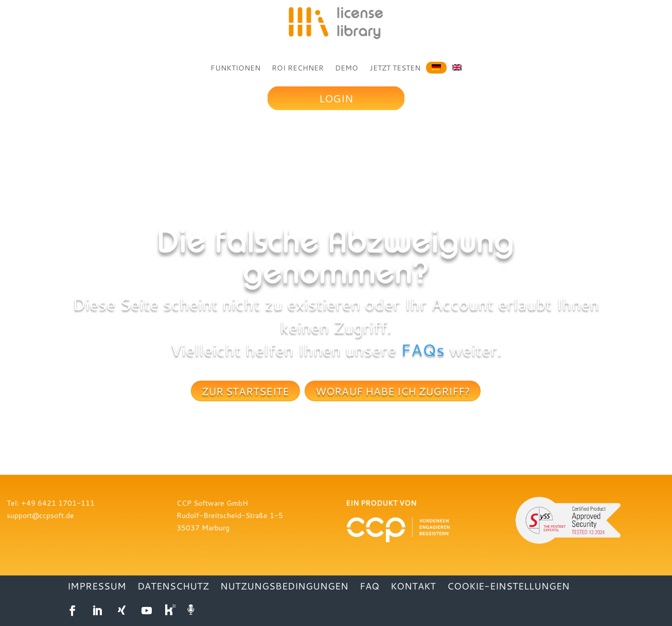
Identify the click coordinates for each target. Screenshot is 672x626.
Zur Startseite (245, 391)
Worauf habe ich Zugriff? (393, 391)
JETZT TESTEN (395, 68)
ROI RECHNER (298, 68)
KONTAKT (413, 587)
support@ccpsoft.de (40, 515)
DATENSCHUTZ (173, 587)
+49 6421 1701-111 (58, 503)
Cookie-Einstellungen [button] (508, 587)
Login (336, 98)
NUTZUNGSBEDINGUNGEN (284, 587)
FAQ (369, 587)
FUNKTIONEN (235, 68)
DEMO (347, 68)
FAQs (423, 350)
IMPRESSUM (97, 587)
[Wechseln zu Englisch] (457, 67)
